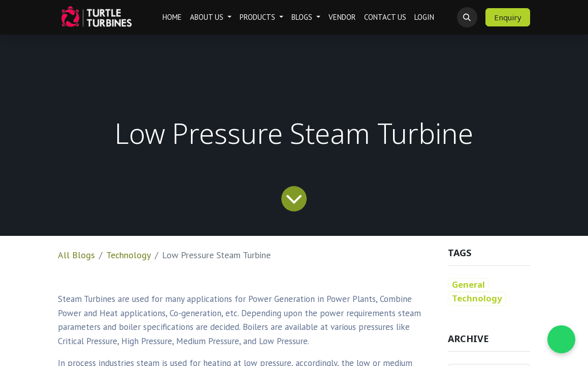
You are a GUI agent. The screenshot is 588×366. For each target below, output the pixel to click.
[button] (467, 17)
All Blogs (76, 255)
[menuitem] (172, 18)
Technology (128, 255)
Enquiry (508, 17)
